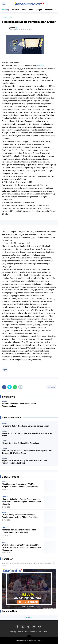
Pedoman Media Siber (38, 632)
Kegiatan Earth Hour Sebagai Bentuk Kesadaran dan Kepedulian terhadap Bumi (24, 462)
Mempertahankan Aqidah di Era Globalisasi (21, 443)
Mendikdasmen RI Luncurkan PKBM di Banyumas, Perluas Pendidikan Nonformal (20, 485)
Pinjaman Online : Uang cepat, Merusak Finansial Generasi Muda (27, 435)
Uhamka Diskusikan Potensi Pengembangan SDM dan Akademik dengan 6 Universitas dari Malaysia (22, 502)
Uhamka (41, 66)
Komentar (51, 387)
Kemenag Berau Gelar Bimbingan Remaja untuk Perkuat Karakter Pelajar (20, 531)
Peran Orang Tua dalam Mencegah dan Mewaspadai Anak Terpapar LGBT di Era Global (27, 452)
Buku (31, 10)
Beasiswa (15, 10)
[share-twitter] (10, 387)
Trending (5, 10)
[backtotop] (29, 637)
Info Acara (49, 10)
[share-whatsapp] (15, 387)
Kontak (21, 632)
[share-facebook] (4, 387)
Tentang (13, 632)
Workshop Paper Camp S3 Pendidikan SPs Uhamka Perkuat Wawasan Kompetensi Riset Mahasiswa (21, 547)
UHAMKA (29, 617)
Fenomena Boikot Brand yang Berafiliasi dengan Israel (25, 426)
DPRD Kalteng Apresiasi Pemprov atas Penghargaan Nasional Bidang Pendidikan (20, 516)
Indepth (39, 10)
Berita (24, 10)
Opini (5, 370)
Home (4, 17)
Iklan (27, 632)
